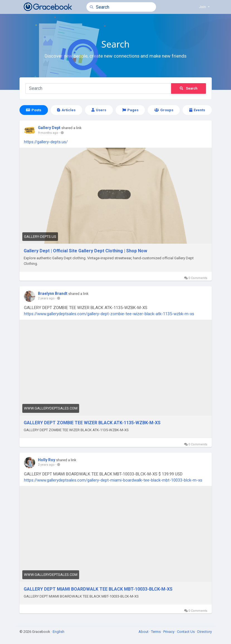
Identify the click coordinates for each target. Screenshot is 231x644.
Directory (205, 632)
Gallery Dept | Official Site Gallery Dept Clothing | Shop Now (85, 251)
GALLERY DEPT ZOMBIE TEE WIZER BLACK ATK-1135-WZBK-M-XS (92, 423)
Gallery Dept (49, 128)
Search (189, 88)
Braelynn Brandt (53, 293)
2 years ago (46, 298)
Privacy (169, 632)
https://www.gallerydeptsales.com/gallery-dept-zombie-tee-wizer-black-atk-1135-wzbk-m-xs (109, 314)
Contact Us (186, 632)
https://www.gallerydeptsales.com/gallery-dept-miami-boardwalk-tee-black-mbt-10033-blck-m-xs (113, 480)
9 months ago (48, 133)
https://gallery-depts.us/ (46, 142)
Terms (156, 632)
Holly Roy (47, 460)
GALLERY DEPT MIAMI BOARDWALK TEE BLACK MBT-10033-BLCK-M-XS (98, 589)
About (144, 632)
